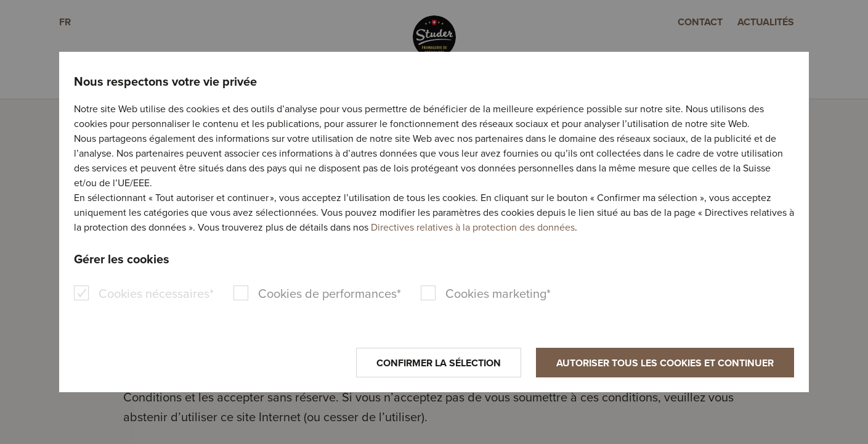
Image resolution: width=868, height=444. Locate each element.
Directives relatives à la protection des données (473, 227)
